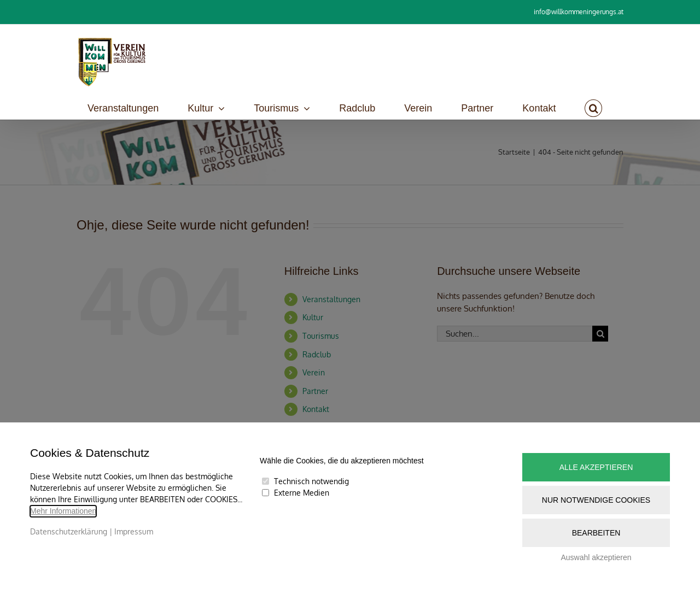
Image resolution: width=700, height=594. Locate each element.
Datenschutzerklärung (69, 531)
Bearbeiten (596, 533)
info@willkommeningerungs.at (579, 12)
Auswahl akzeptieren (596, 557)
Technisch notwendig (311, 481)
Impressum (134, 531)
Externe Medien (302, 493)
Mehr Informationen (63, 511)
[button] (593, 108)
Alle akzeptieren (596, 467)
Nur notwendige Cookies (596, 500)
